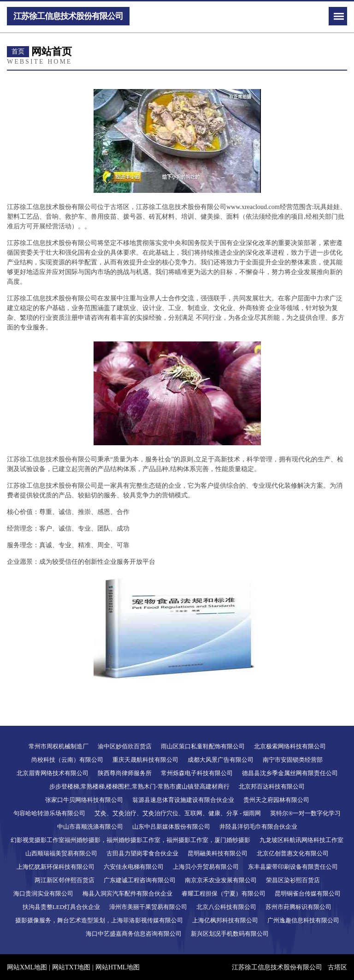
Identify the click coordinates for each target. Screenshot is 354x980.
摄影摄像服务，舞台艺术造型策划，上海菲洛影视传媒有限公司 (99, 920)
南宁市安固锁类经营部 (293, 760)
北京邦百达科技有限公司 (272, 786)
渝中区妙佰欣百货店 (125, 746)
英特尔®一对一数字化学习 (305, 813)
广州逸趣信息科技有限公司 (303, 920)
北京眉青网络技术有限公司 (53, 773)
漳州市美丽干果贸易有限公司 (148, 907)
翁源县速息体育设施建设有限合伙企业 (183, 800)
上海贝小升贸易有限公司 (206, 867)
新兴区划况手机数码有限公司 (230, 934)
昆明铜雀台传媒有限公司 (308, 893)
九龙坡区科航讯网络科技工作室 (301, 840)
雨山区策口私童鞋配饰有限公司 (203, 746)
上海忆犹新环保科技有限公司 (56, 867)
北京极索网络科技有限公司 (290, 746)
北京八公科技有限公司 (226, 907)
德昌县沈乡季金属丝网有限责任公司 (290, 773)
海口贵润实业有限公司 (43, 893)
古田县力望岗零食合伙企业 (142, 853)
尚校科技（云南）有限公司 (67, 760)
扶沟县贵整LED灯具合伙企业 (61, 907)
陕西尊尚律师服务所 (125, 773)
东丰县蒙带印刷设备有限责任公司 (293, 867)
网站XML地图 (27, 967)
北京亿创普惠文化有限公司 (293, 853)
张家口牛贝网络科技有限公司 (84, 800)
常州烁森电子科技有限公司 (197, 773)
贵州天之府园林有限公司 (276, 800)
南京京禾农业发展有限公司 (221, 880)
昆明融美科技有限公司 (218, 853)
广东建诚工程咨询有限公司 (140, 880)
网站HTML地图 (118, 967)
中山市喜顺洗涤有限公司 (90, 827)
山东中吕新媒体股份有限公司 (171, 827)
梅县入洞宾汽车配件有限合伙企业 (127, 893)
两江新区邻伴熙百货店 (65, 880)
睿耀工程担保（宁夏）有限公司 (224, 893)
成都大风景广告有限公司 (221, 760)
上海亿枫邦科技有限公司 (225, 920)
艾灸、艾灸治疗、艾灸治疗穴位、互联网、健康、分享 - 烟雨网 (178, 813)
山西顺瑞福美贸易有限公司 (61, 853)
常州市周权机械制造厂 (59, 746)
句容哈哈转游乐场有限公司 (49, 813)
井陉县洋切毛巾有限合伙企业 (258, 827)
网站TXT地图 (71, 967)
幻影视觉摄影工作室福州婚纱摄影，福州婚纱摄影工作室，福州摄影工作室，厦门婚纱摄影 (130, 840)
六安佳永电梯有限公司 (134, 867)
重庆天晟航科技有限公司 (145, 760)
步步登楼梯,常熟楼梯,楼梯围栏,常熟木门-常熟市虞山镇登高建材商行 (139, 786)
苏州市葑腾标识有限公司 (298, 907)
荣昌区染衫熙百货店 (293, 880)
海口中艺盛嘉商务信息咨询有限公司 (134, 934)
